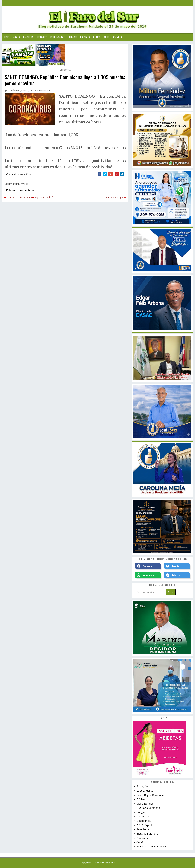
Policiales (85, 37)
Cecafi (140, 842)
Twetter (173, 566)
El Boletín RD (144, 821)
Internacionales (58, 37)
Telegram (174, 575)
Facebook (145, 566)
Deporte (73, 37)
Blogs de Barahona (148, 834)
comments (44, 90)
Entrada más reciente (20, 197)
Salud (107, 37)
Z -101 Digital (144, 825)
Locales (16, 37)
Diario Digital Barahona (150, 795)
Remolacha (143, 829)
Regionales (42, 37)
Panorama (143, 838)
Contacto (117, 37)
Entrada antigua (115, 198)
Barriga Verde (145, 786)
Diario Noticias (145, 804)
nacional (66, 70)
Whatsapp (145, 575)
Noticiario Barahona (148, 808)
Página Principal (44, 197)
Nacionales (28, 37)
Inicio (7, 37)
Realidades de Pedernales (152, 847)
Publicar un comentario (20, 190)
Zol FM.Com (143, 817)
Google (141, 812)
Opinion (97, 37)
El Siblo (141, 799)
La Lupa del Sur (146, 791)
